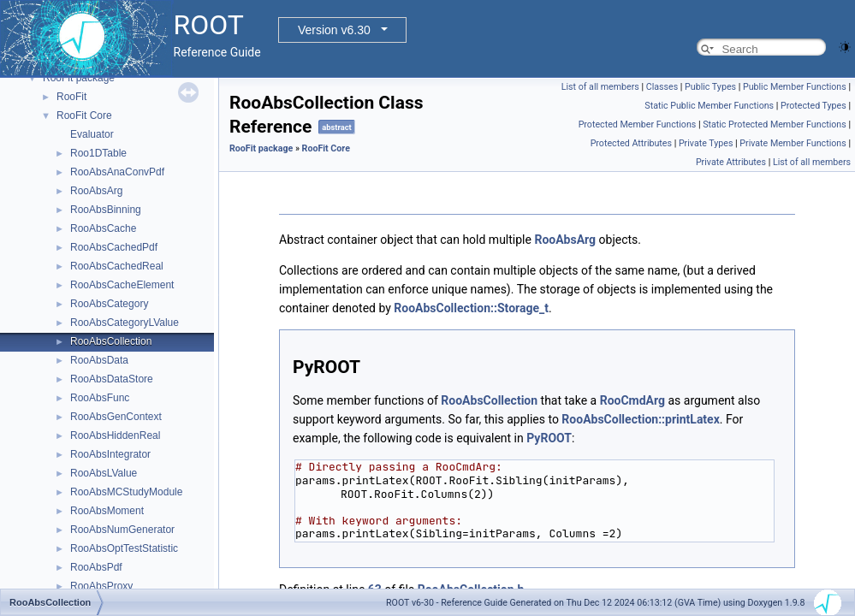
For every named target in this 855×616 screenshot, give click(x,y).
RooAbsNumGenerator (122, 530)
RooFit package (79, 78)
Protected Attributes (631, 143)
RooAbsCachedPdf (114, 247)
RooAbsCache (103, 228)
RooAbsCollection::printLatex (640, 419)
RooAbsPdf (96, 567)
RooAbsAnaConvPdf (117, 172)
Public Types (710, 87)
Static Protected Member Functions (775, 124)
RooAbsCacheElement (122, 285)
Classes (662, 87)
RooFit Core (84, 115)
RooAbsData (99, 360)
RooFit (71, 97)
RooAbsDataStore (112, 379)
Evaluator (92, 134)
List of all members (600, 87)
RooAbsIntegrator (110, 454)
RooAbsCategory (109, 304)
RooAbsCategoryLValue (125, 323)
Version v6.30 (334, 30)
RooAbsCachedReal (117, 266)
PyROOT (549, 438)
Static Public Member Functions (709, 106)
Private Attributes (731, 162)
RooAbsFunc (100, 398)
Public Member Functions (795, 87)
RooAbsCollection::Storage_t (471, 308)
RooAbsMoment (107, 511)
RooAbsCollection (111, 341)
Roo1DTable (98, 153)
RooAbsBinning (106, 210)
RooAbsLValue (104, 473)
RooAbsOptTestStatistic (124, 548)
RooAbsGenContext (116, 417)
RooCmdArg (632, 400)
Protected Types (813, 106)
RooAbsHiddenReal (115, 435)
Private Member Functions (793, 143)
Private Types (706, 143)
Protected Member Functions (638, 124)
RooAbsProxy (101, 586)
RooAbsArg (96, 191)
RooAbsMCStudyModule (126, 492)
